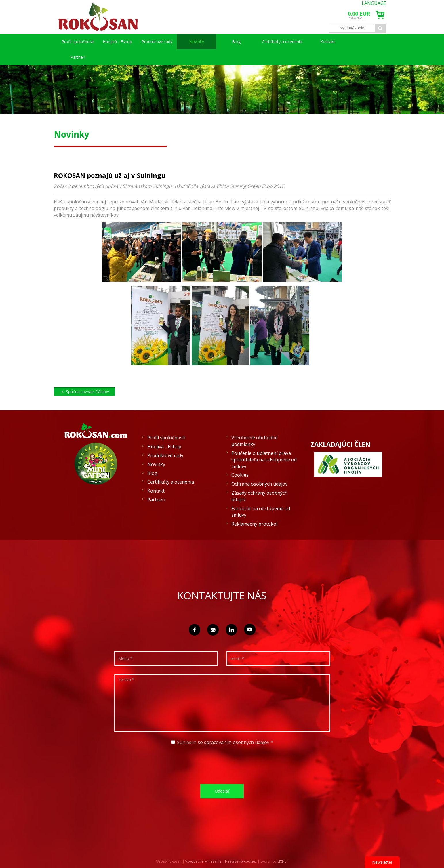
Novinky (197, 42)
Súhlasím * (222, 742)
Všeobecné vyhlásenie (203, 861)
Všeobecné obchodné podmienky (255, 441)
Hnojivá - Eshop (117, 42)
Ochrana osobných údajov (259, 484)
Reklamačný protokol (254, 524)
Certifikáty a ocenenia (282, 42)
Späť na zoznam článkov (84, 392)
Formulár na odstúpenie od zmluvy (261, 512)
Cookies (240, 475)
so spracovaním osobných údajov (234, 742)
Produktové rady (157, 42)
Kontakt (328, 42)
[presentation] (224, 764)
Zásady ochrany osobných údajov (259, 496)
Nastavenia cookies (241, 861)
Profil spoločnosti (78, 42)
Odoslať (222, 791)
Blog (236, 42)
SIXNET (283, 861)
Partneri (78, 57)
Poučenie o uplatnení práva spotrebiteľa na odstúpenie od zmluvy (264, 460)
